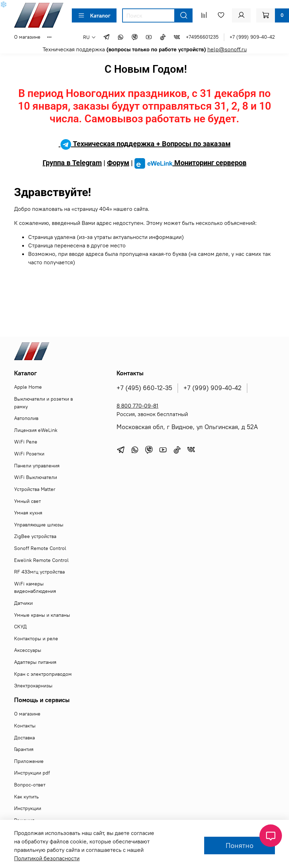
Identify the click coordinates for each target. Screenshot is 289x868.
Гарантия (24, 749)
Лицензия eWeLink (36, 430)
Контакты (25, 726)
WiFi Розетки (29, 454)
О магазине (27, 37)
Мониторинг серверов (190, 163)
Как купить (26, 797)
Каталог (94, 15)
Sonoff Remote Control (40, 548)
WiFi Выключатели (36, 477)
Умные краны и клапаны (42, 615)
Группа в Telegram (72, 163)
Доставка (24, 738)
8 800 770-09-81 (137, 406)
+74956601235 (202, 37)
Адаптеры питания (35, 662)
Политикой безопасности (47, 858)
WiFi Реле (26, 442)
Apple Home (28, 387)
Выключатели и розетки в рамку (43, 403)
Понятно (240, 845)
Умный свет (27, 501)
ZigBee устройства (35, 536)
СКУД (20, 627)
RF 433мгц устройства (39, 572)
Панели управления (37, 466)
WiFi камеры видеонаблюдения (35, 588)
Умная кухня (28, 513)
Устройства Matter (35, 489)
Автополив (26, 418)
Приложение (29, 761)
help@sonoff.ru (227, 49)
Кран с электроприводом (43, 674)
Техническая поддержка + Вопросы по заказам (145, 144)
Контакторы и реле (36, 639)
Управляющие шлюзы (39, 525)
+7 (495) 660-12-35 (144, 388)
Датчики (23, 603)
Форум (118, 163)
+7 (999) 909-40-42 (252, 37)
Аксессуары (28, 650)
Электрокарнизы (33, 686)
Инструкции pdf (32, 773)
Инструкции (28, 808)
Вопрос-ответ (30, 785)
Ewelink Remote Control (41, 560)
